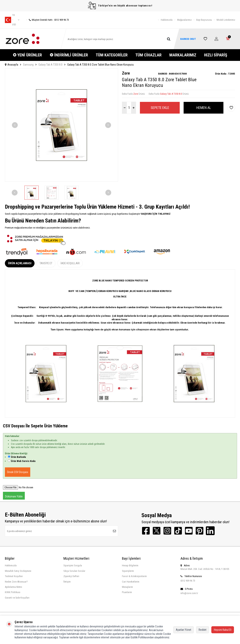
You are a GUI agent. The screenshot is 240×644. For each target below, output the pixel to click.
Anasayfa (12, 65)
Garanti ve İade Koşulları (17, 598)
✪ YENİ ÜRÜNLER (27, 55)
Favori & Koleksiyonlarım (134, 576)
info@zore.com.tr (189, 593)
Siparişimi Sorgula (73, 565)
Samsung (28, 65)
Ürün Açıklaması (20, 263)
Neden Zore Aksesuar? (16, 582)
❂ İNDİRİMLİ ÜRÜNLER (69, 55)
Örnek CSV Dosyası (18, 472)
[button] (15, 125)
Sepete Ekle (160, 108)
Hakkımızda (167, 20)
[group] (61, 125)
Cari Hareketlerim (131, 582)
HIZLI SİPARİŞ (216, 55)
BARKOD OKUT (188, 39)
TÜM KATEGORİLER (112, 55)
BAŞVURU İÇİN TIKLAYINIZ (156, 214)
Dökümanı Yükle (14, 496)
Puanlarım (127, 592)
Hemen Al (204, 108)
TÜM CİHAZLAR (148, 55)
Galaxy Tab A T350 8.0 (50, 65)
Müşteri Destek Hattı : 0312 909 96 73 (48, 20)
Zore (126, 73)
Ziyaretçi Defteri (71, 576)
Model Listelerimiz (226, 20)
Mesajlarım (127, 587)
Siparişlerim (128, 571)
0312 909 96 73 (188, 581)
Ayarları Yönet (184, 630)
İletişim (67, 582)
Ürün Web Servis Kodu (23, 461)
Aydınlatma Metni (13, 587)
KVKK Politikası (13, 592)
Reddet (203, 630)
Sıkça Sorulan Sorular (74, 571)
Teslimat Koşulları (14, 576)
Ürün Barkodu (18, 457)
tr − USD (12, 20)
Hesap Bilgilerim (130, 565)
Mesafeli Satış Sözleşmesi (18, 571)
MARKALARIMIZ (183, 55)
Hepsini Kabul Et (223, 630)
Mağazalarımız (184, 20)
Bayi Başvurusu (204, 20)
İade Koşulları (70, 263)
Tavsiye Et (46, 263)
